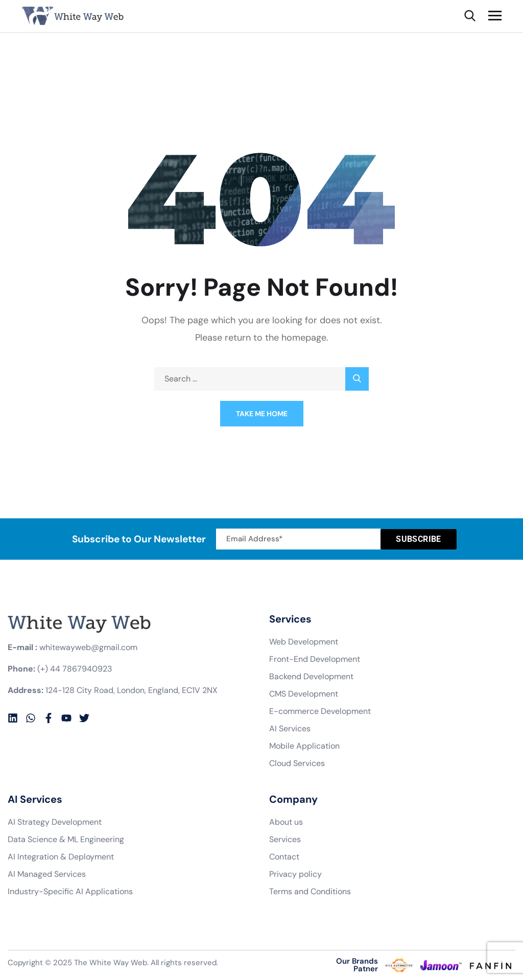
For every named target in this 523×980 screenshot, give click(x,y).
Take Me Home (262, 414)
